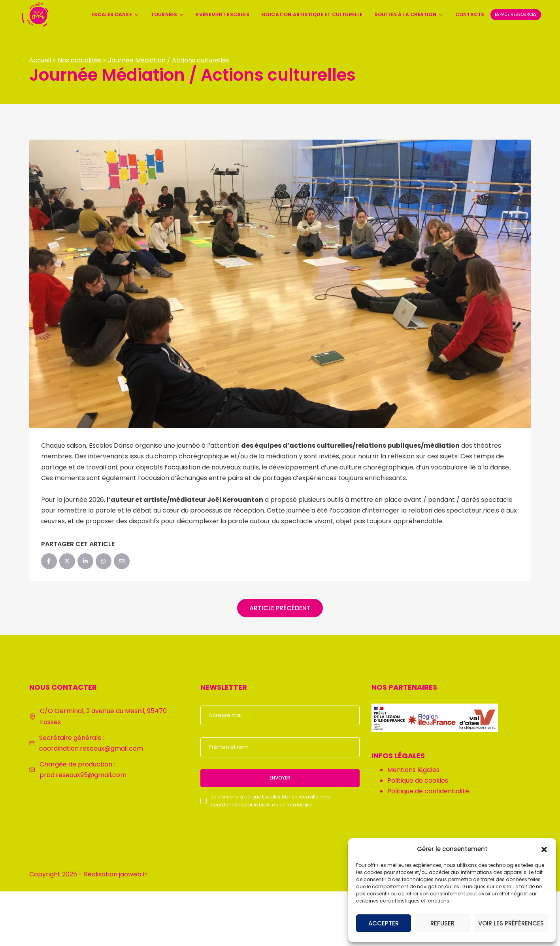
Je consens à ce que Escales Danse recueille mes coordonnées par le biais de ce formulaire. (270, 801)
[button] (544, 849)
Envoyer (280, 778)
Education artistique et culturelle (312, 14)
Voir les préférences (511, 923)
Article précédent (280, 608)
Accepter (384, 923)
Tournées (168, 14)
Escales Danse (115, 14)
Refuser (442, 923)
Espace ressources (516, 14)
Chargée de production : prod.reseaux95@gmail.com (83, 770)
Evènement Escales (222, 14)
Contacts (470, 14)
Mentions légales (413, 770)
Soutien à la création (409, 14)
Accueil (41, 60)
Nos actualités (80, 60)
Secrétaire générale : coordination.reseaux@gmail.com (91, 743)
